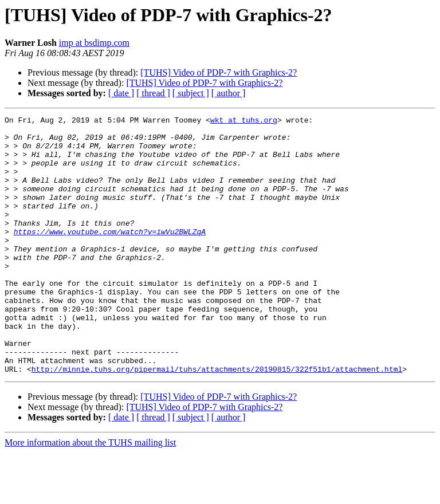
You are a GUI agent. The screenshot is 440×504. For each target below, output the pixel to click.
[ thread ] (153, 93)
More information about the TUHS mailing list (90, 494)
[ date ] (121, 93)
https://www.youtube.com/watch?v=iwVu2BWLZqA (110, 255)
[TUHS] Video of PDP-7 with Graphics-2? (219, 72)
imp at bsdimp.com (94, 43)
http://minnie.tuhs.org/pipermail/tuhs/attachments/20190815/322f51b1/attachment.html (217, 420)
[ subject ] (191, 93)
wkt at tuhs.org (244, 121)
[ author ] (229, 93)
